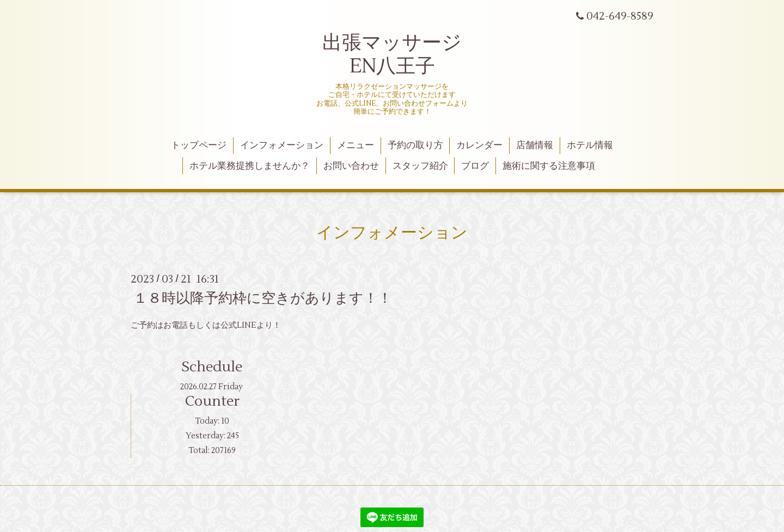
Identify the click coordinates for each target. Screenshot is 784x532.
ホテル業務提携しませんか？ (250, 166)
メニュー (356, 145)
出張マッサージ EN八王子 (392, 55)
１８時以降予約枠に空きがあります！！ (263, 298)
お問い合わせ (351, 166)
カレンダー (479, 145)
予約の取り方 (415, 145)
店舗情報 (535, 145)
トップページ (199, 145)
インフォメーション (282, 145)
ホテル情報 (590, 145)
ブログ (475, 166)
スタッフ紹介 (420, 166)
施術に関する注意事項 (549, 166)
